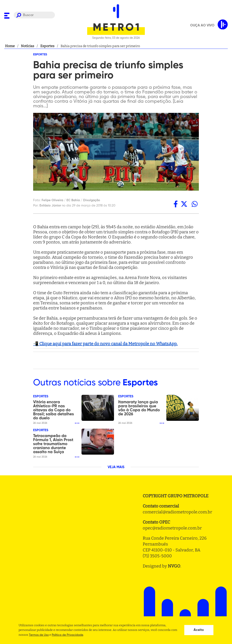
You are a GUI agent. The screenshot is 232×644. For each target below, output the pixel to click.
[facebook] (176, 204)
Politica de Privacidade (67, 635)
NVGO (174, 566)
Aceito (199, 630)
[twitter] (184, 204)
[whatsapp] (195, 204)
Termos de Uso (39, 635)
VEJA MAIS (116, 467)
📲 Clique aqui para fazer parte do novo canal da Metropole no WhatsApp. (105, 344)
